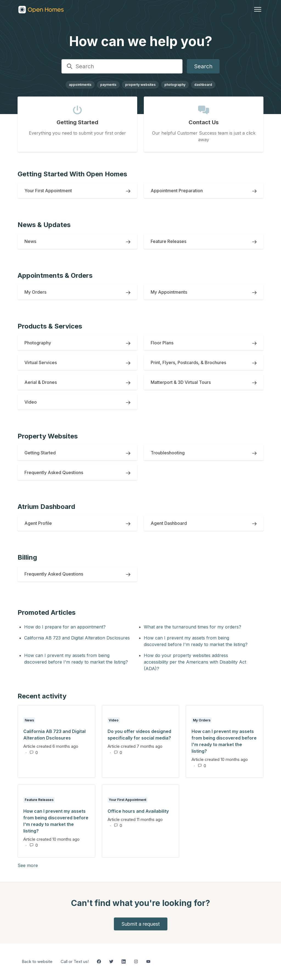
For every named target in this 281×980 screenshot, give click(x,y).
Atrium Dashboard (46, 507)
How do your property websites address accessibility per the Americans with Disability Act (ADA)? (195, 662)
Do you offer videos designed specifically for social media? (139, 735)
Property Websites (48, 436)
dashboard (203, 85)
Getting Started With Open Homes (72, 174)
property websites (140, 85)
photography (175, 85)
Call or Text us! (75, 961)
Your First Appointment (127, 800)
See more (54, 865)
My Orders (202, 720)
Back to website (37, 961)
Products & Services (50, 326)
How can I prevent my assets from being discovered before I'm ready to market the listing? (196, 641)
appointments (80, 85)
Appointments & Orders (55, 275)
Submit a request (141, 924)
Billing (27, 557)
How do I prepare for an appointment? (65, 627)
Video (114, 720)
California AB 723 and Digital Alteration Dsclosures (77, 638)
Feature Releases (39, 800)
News (29, 720)
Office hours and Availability (138, 811)
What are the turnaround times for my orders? (193, 627)
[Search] (122, 66)
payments (108, 85)
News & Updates (44, 225)
